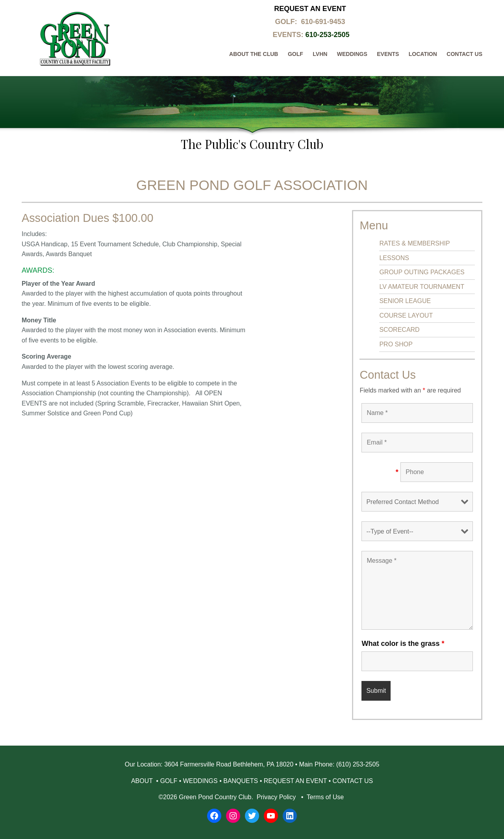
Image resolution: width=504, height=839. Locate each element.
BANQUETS (241, 781)
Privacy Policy (276, 797)
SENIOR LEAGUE (405, 301)
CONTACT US (353, 781)
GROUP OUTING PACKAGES (422, 272)
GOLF (169, 781)
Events (388, 54)
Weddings (352, 54)
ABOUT (143, 781)
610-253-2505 (327, 35)
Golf (296, 54)
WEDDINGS (200, 781)
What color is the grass (403, 644)
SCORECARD (399, 330)
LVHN (320, 54)
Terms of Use (325, 797)
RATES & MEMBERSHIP (414, 243)
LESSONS (394, 258)
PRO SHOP (396, 344)
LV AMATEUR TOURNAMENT (422, 287)
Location (423, 54)
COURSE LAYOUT (406, 315)
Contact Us (464, 54)
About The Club (254, 54)
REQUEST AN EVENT (295, 781)
